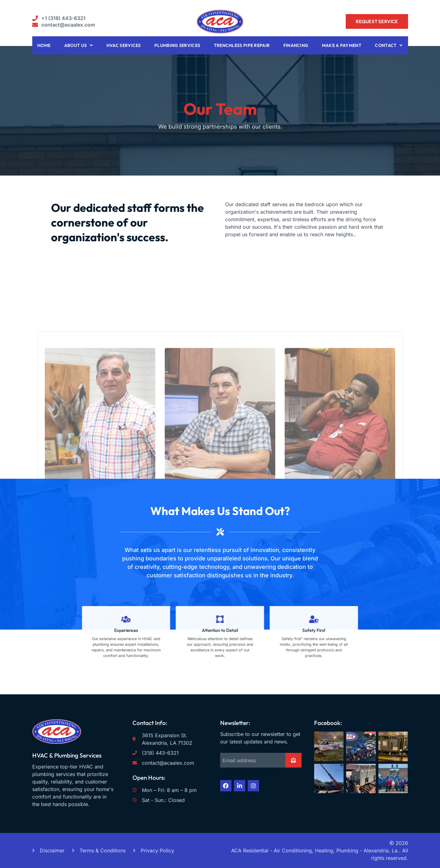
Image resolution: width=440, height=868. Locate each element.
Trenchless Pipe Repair (242, 45)
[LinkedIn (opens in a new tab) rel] (240, 786)
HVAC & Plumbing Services (67, 755)
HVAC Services (124, 45)
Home (44, 45)
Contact (389, 45)
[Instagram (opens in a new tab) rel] (253, 786)
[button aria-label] (59, 18)
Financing (296, 45)
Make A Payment (342, 45)
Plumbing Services (177, 45)
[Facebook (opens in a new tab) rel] (226, 786)
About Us (79, 45)
